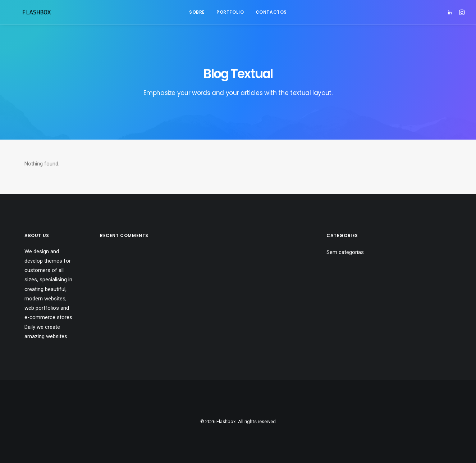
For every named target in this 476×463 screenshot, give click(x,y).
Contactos (271, 12)
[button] (451, 12)
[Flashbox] (26, 12)
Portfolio (230, 12)
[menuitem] (197, 12)
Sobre (197, 12)
